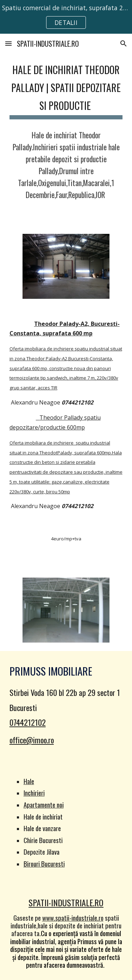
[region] (66, 17)
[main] (66, 89)
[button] (8, 43)
